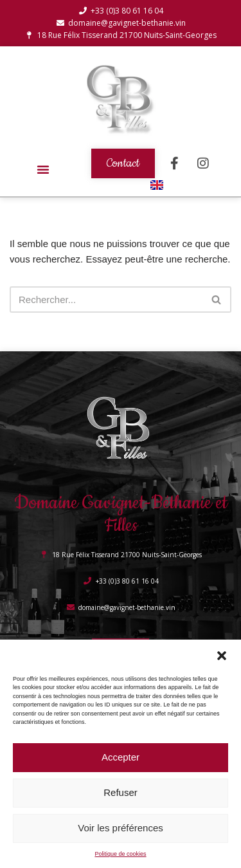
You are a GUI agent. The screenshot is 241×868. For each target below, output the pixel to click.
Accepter (121, 757)
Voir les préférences (121, 828)
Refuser (121, 792)
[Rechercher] (106, 300)
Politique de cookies (120, 854)
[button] (222, 656)
